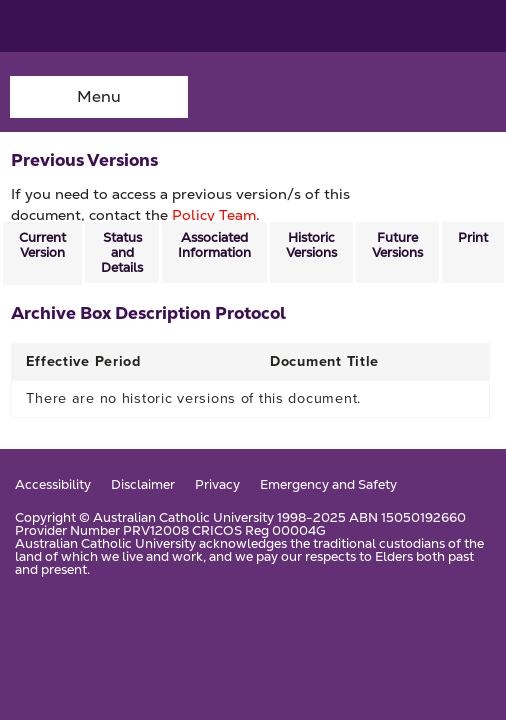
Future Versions (397, 245)
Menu (99, 96)
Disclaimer (143, 485)
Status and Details (122, 252)
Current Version (42, 245)
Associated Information (214, 245)
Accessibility (53, 485)
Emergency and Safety (328, 485)
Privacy (217, 485)
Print (473, 237)
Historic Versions (311, 245)
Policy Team (214, 215)
